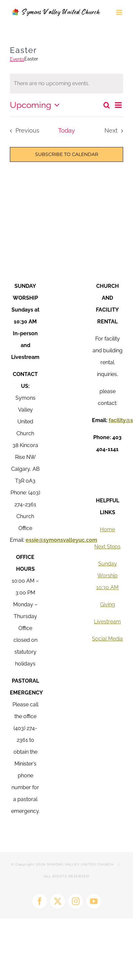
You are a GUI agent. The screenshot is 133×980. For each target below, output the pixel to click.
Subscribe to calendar (67, 154)
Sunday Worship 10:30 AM (107, 576)
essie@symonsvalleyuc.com (61, 540)
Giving (108, 604)
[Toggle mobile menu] (120, 12)
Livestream (107, 622)
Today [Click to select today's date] (66, 130)
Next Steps (107, 547)
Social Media (107, 639)
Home (107, 529)
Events (17, 59)
